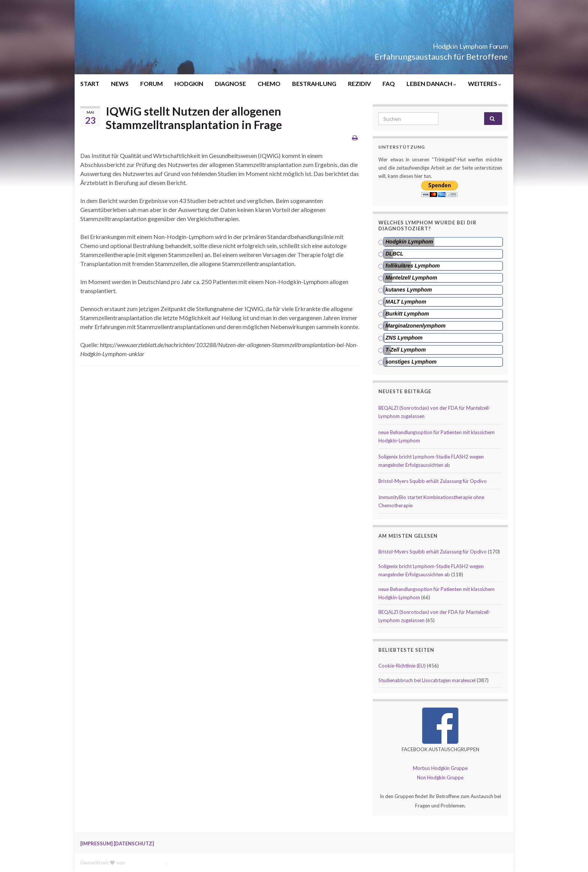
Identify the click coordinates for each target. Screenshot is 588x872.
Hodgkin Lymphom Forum (445, 44)
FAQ (389, 83)
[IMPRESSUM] (96, 843)
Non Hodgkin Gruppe (440, 777)
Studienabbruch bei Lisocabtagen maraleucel (427, 680)
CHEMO (269, 83)
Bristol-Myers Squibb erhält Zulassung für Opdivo (433, 481)
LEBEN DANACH (431, 83)
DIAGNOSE (230, 83)
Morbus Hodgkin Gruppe (440, 768)
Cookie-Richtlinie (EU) (402, 666)
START (90, 83)
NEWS (120, 83)
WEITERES (485, 83)
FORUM (151, 83)
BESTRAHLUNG (314, 83)
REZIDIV (359, 83)
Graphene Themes (146, 863)
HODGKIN (189, 83)
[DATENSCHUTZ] (134, 843)
